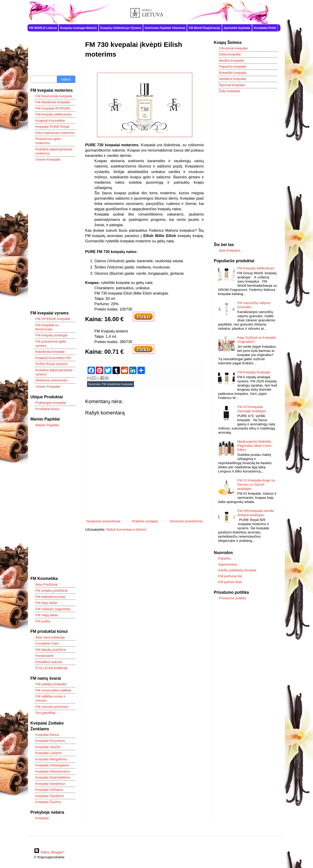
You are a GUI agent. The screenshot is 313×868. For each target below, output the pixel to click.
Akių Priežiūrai (46, 584)
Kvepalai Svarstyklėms (53, 777)
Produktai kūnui (47, 409)
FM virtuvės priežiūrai (52, 707)
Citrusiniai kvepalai (233, 48)
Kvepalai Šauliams (50, 796)
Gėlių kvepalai (230, 54)
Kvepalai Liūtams (49, 753)
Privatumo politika (232, 598)
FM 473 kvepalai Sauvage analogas (252, 409)
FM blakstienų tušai (50, 597)
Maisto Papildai (47, 425)
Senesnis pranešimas (186, 521)
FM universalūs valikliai (53, 690)
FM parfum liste (230, 582)
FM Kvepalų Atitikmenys (256, 268)
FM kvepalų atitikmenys (53, 114)
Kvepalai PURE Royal (52, 126)
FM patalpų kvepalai (51, 684)
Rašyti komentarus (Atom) (126, 529)
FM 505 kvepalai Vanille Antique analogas (255, 513)
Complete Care (47, 643)
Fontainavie (44, 656)
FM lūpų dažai (46, 603)
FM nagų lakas (47, 615)
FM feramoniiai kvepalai (54, 96)
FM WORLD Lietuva (43, 28)
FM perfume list (230, 576)
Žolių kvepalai (229, 91)
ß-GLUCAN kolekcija (51, 668)
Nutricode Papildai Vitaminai (165, 28)
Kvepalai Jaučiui (48, 747)
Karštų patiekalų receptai (237, 570)
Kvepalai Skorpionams (53, 771)
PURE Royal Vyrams (51, 364)
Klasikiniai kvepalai (50, 352)
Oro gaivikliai (45, 713)
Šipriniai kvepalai (232, 85)
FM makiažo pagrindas (53, 609)
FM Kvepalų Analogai (254, 372)
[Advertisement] (53, 236)
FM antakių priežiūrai (51, 590)
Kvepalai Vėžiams (49, 790)
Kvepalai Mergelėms (51, 759)
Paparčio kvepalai (232, 66)
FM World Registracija (204, 28)
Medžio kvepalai (231, 60)
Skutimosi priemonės (51, 380)
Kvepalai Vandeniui (50, 784)
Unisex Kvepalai (48, 159)
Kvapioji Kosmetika (50, 120)
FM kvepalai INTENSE (53, 108)
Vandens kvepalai (232, 79)
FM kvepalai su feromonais (47, 327)
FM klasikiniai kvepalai (117, 384)
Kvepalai (42, 818)
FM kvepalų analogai (51, 335)
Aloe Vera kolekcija (50, 637)
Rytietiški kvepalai (232, 73)
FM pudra (43, 621)
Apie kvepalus (229, 250)
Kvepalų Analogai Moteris (79, 28)
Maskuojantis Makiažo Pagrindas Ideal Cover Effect (254, 446)
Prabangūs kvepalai (51, 403)
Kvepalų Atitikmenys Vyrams (121, 28)
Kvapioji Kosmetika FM (53, 358)
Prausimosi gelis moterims (48, 141)
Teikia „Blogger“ (49, 852)
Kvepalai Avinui (47, 735)
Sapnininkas (228, 564)
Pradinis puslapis (145, 521)
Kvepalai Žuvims (48, 802)
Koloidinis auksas (49, 662)
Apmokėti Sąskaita (237, 28)
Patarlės (224, 558)
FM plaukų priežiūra (51, 650)
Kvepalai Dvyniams (50, 741)
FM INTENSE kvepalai (53, 319)
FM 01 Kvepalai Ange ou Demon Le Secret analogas (256, 484)
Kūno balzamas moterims (55, 133)
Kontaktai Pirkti (265, 28)
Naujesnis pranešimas (103, 521)
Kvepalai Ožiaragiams (52, 765)
